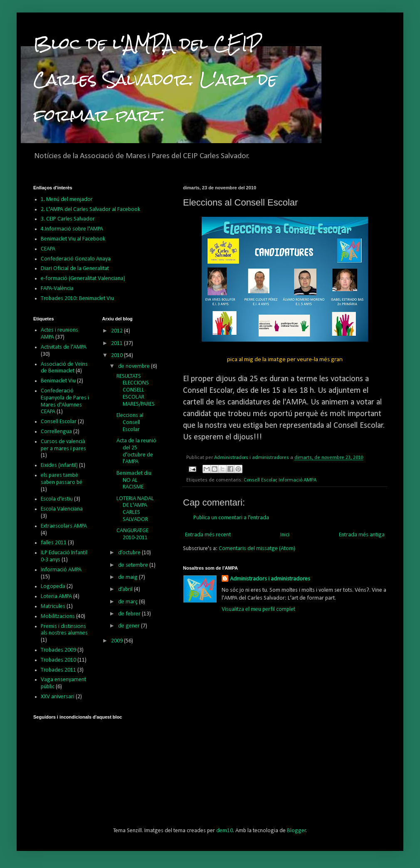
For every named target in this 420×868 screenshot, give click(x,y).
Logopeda (53, 587)
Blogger (296, 831)
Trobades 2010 (58, 660)
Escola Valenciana (62, 509)
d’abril (126, 589)
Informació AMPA (298, 480)
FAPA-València (57, 289)
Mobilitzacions (58, 616)
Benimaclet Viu (58, 381)
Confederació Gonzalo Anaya (76, 259)
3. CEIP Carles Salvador (68, 219)
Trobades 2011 (58, 670)
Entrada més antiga (362, 535)
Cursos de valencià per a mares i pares (63, 445)
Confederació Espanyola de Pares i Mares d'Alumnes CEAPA (65, 401)
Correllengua (56, 432)
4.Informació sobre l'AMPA (72, 229)
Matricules (53, 606)
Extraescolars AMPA (64, 526)
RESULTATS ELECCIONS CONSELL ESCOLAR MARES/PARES (136, 390)
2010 (117, 356)
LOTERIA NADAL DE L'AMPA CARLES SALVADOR (135, 509)
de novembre (135, 366)
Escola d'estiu (57, 499)
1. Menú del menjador (67, 200)
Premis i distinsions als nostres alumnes (64, 630)
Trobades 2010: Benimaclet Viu (77, 299)
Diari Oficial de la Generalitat (75, 269)
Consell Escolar (260, 480)
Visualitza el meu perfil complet (258, 609)
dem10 (225, 831)
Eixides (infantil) (59, 465)
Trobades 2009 (58, 650)
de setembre (134, 565)
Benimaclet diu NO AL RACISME (134, 480)
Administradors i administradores (270, 579)
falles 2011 (54, 543)
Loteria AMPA (56, 596)
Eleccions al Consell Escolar (130, 423)
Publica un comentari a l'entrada (231, 518)
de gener (130, 626)
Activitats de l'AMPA (64, 347)
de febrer (130, 614)
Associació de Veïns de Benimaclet (64, 368)
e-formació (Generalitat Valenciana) (83, 279)
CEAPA (48, 249)
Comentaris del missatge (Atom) (257, 549)
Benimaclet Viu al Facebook (73, 239)
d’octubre (130, 553)
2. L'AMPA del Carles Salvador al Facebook (90, 210)
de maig (128, 577)
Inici (285, 535)
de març (128, 602)
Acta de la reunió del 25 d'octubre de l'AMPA (136, 451)
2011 (117, 343)
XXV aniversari (58, 697)
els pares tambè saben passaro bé (62, 479)
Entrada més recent (208, 535)
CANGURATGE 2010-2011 (132, 534)
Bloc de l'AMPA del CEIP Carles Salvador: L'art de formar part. (155, 79)
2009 (117, 641)
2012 (117, 331)
